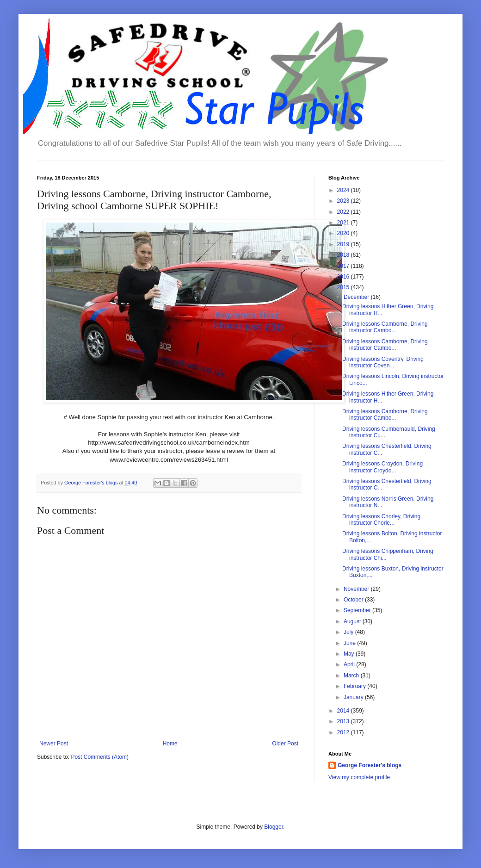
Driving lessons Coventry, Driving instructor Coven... (383, 362)
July (349, 632)
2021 (344, 223)
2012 (344, 732)
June (350, 643)
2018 (344, 255)
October (354, 600)
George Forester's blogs (370, 765)
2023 (344, 201)
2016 (344, 277)
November (357, 589)
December (357, 297)
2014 (344, 711)
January (354, 697)
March (352, 676)
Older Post (285, 744)
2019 (344, 244)
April (350, 664)
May (350, 654)
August (353, 621)
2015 (344, 287)
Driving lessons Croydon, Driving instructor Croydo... (382, 467)
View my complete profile (359, 777)
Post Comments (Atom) (100, 757)
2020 (344, 233)
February (355, 686)
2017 (344, 266)
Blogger (274, 827)
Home (170, 744)
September (358, 610)
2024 (344, 190)
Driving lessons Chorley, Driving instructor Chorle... (381, 520)
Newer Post (54, 744)
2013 (344, 721)
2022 (344, 212)
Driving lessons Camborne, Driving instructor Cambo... (385, 327)
